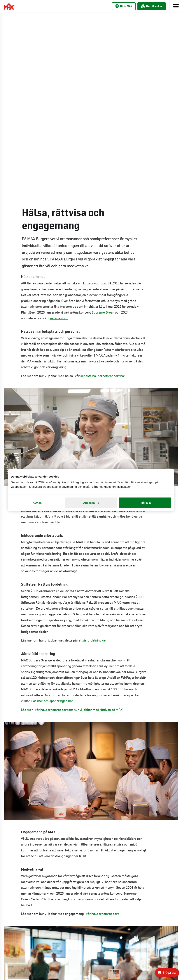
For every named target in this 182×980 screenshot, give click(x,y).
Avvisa (37, 503)
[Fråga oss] (167, 973)
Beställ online (152, 6)
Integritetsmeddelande (91, 910)
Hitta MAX (124, 6)
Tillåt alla (145, 503)
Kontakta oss (91, 875)
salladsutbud (59, 135)
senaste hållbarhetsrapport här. (103, 193)
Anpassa (91, 503)
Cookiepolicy (91, 922)
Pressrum (91, 887)
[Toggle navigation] (176, 6)
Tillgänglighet (91, 898)
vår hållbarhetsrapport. (103, 731)
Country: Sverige (91, 937)
